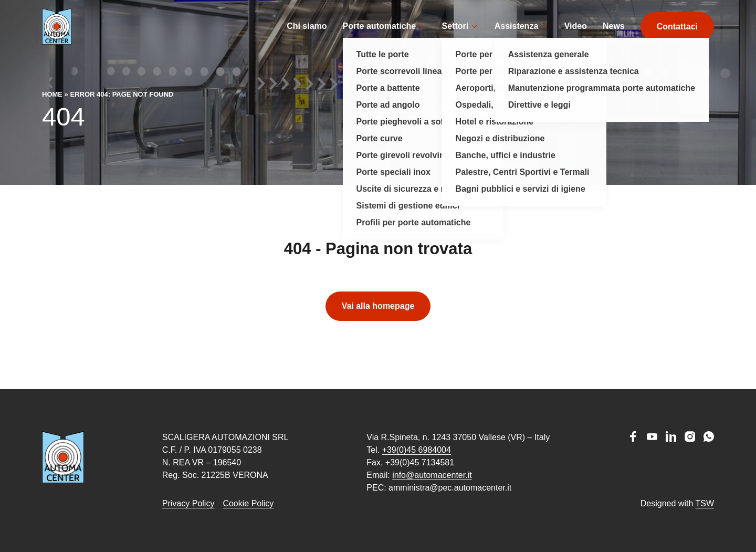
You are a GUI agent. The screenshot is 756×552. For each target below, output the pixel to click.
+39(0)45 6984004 (417, 450)
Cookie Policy (248, 503)
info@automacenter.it (432, 475)
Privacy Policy (188, 503)
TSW (705, 503)
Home (52, 110)
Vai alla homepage (378, 322)
